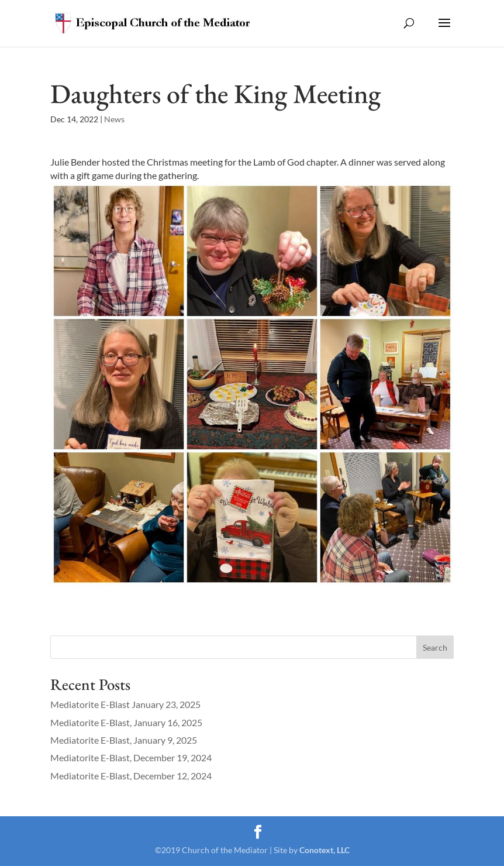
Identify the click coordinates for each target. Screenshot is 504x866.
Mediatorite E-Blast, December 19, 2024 (131, 757)
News (114, 119)
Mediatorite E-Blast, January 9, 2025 (124, 740)
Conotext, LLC (325, 850)
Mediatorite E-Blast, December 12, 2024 (131, 776)
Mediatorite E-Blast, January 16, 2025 (126, 722)
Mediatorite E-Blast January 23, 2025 (125, 704)
